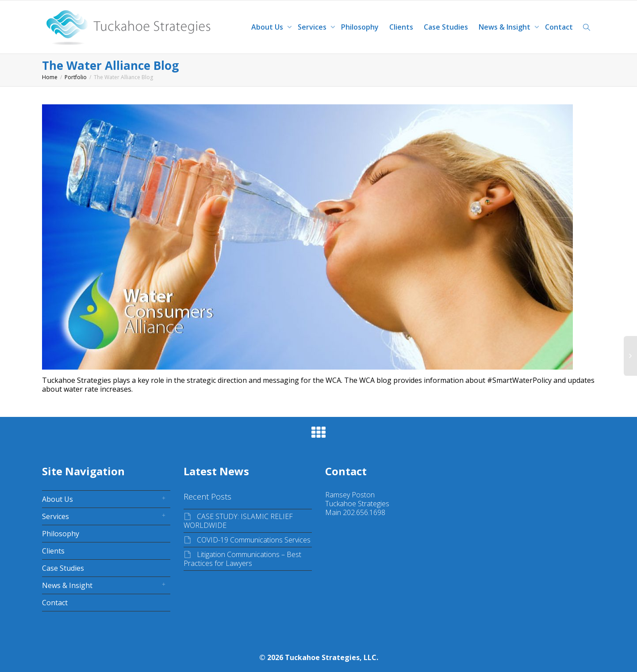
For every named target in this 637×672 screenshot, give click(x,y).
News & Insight (505, 27)
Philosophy (360, 27)
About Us (268, 27)
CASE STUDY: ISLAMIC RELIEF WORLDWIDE (238, 521)
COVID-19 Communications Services (254, 540)
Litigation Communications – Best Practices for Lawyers (242, 559)
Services (313, 27)
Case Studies (446, 27)
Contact (559, 27)
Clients (401, 27)
